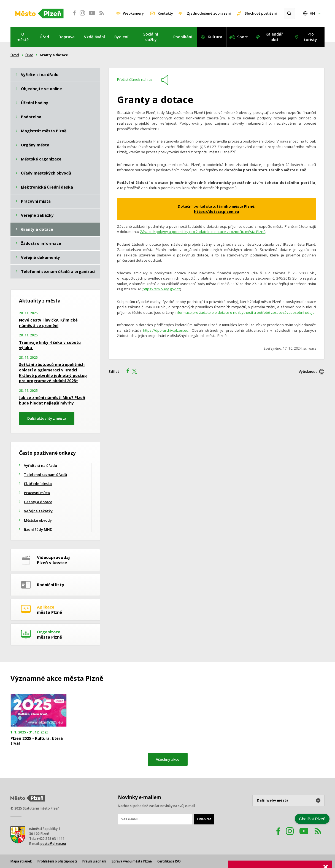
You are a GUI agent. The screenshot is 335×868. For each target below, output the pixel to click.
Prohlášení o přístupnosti (57, 861)
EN (312, 14)
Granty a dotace (38, 502)
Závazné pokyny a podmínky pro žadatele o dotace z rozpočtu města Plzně (203, 232)
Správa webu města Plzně (132, 861)
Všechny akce (168, 759)
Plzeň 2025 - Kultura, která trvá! (37, 741)
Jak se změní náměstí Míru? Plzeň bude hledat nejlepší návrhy (52, 400)
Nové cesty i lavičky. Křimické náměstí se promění (48, 323)
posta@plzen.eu (53, 844)
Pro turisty (310, 37)
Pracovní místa (37, 493)
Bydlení (121, 37)
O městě (23, 37)
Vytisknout (308, 371)
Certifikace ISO (169, 861)
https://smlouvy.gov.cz (161, 289)
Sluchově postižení (261, 13)
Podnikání (183, 37)
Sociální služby (151, 37)
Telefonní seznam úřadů (45, 475)
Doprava (67, 37)
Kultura (215, 37)
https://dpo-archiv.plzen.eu (166, 330)
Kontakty (165, 13)
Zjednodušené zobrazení (209, 13)
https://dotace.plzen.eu (217, 211)
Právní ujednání (94, 861)
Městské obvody (38, 520)
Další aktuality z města (47, 418)
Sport (243, 37)
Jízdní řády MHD (38, 529)
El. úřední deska (38, 484)
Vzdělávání (94, 37)
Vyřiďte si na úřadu (40, 465)
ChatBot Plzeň (312, 819)
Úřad (44, 37)
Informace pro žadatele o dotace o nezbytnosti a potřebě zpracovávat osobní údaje (245, 312)
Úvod (15, 55)
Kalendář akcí (274, 37)
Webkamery (133, 13)
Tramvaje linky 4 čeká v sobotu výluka (50, 345)
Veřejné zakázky (38, 511)
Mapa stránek (21, 861)
